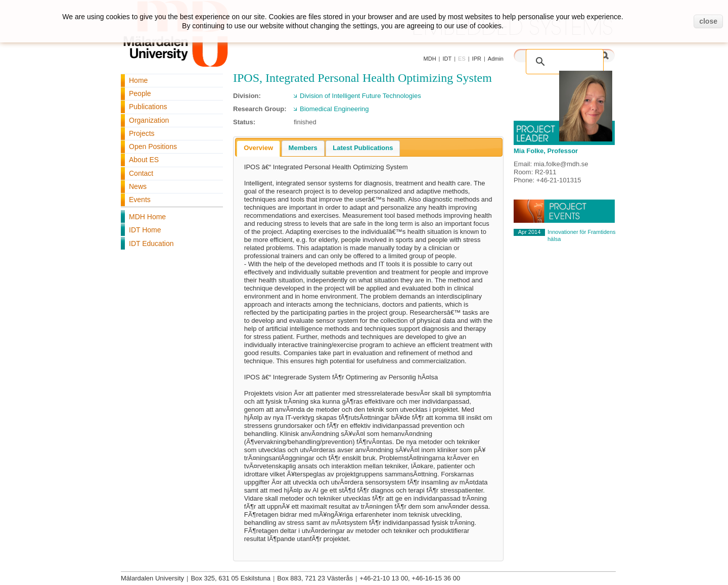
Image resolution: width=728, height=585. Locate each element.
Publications (148, 107)
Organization (149, 120)
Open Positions (153, 147)
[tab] (258, 149)
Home (138, 80)
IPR (477, 59)
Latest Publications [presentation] (363, 148)
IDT (447, 59)
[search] (554, 56)
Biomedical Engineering (334, 109)
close (708, 21)
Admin (496, 59)
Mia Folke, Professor (546, 151)
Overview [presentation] (258, 148)
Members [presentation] (303, 148)
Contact (141, 173)
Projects (142, 133)
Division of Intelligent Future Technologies (360, 96)
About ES (144, 160)
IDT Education (151, 243)
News (138, 186)
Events (140, 200)
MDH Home (147, 217)
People (140, 93)
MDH (430, 59)
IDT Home (145, 230)
